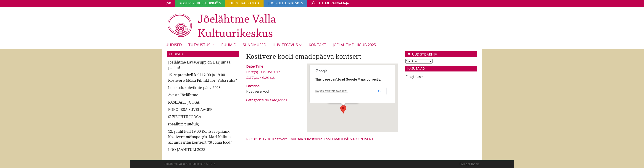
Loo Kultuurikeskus (285, 3)
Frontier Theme (470, 164)
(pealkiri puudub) (184, 124)
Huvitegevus (285, 45)
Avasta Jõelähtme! (184, 95)
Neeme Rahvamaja (244, 3)
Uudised (174, 45)
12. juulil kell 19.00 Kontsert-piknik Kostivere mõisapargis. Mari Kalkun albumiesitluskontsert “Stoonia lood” (200, 137)
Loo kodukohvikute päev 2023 (194, 88)
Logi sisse (414, 77)
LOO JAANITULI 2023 (187, 150)
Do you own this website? (331, 91)
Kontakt (318, 45)
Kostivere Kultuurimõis (200, 3)
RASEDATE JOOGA (184, 102)
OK (379, 91)
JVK (169, 3)
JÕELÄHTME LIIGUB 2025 (354, 45)
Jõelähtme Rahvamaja (330, 3)
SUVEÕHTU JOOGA (185, 117)
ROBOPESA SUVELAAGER (190, 110)
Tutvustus (199, 45)
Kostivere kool (258, 91)
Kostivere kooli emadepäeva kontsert (304, 57)
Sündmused (255, 45)
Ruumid (229, 45)
